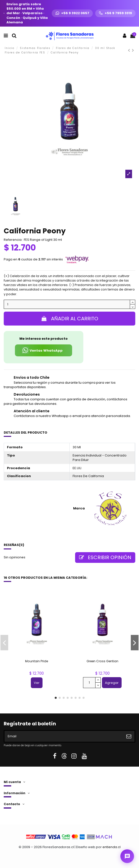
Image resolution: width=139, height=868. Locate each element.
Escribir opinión (105, 557)
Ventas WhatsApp (42, 350)
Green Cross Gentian (102, 661)
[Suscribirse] (129, 736)
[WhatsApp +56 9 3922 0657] (72, 13)
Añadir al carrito (69, 319)
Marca (79, 508)
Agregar (112, 683)
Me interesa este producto (44, 339)
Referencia (13, 240)
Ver (37, 683)
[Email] (64, 736)
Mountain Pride (37, 661)
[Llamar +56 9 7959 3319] (115, 13)
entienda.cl (112, 847)
